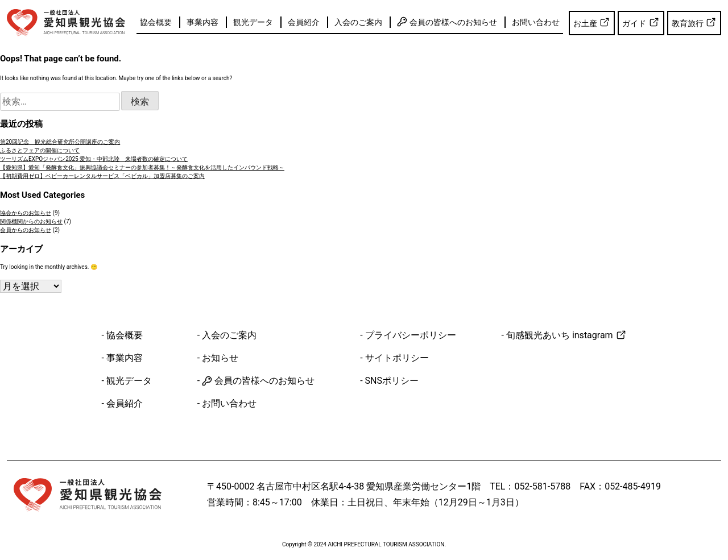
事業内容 (202, 22)
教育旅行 (694, 22)
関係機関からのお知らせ (31, 221)
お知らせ (220, 358)
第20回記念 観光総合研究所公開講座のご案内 (60, 142)
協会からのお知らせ (26, 213)
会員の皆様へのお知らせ (447, 22)
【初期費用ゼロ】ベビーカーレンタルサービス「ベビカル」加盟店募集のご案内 (102, 176)
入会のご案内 (358, 22)
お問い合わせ (536, 22)
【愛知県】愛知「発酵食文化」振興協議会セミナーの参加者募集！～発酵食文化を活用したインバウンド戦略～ (142, 167)
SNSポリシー (392, 381)
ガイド (641, 22)
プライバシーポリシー (411, 335)
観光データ (253, 22)
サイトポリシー (397, 358)
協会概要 (156, 22)
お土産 (592, 22)
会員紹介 (304, 22)
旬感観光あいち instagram (566, 335)
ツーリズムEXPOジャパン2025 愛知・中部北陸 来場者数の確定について (94, 159)
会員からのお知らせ (26, 230)
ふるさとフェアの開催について (40, 150)
